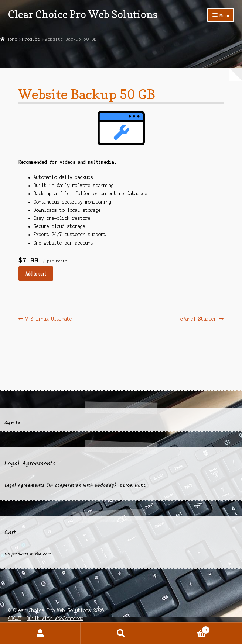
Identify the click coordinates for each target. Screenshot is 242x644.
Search (121, 633)
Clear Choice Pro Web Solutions (83, 14)
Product (31, 39)
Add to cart (36, 273)
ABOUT (15, 618)
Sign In (12, 423)
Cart (186, 629)
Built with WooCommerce (55, 618)
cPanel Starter (198, 319)
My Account (40, 633)
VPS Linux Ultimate (49, 319)
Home (12, 39)
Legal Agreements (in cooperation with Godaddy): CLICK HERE (75, 485)
